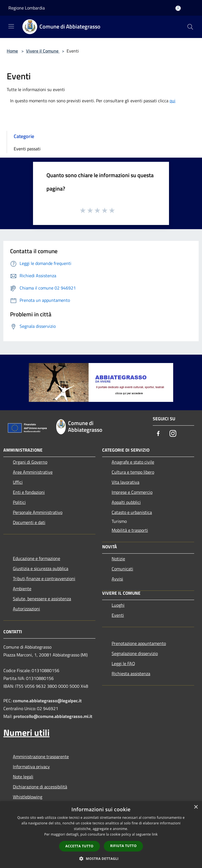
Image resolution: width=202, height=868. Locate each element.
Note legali (23, 777)
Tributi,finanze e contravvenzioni (44, 578)
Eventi (118, 615)
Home (12, 51)
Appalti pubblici (126, 502)
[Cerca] (190, 27)
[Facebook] (158, 434)
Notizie (118, 559)
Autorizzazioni (26, 609)
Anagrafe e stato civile (133, 462)
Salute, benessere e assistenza (42, 599)
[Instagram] (173, 434)
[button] (101, 858)
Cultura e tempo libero (133, 472)
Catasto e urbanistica (132, 512)
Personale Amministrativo (38, 512)
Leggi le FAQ (123, 663)
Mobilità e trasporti (130, 530)
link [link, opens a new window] (155, 834)
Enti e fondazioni (29, 492)
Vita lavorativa (125, 482)
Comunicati (122, 569)
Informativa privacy (31, 767)
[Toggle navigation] (11, 26)
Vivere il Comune (43, 51)
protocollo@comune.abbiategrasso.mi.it (53, 716)
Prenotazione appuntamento (139, 643)
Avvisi (117, 579)
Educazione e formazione (37, 558)
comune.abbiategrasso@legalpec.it (47, 701)
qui (172, 101)
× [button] (196, 807)
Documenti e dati (29, 522)
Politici (19, 502)
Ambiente (22, 589)
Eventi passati (27, 149)
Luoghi (118, 605)
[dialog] (101, 835)
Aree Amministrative (33, 472)
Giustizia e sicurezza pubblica (41, 568)
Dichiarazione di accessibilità (40, 787)
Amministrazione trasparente (41, 756)
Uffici (18, 482)
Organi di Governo (30, 462)
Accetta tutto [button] (79, 846)
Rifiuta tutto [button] (124, 846)
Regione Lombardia (27, 8)
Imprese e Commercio (132, 492)
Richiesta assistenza (131, 673)
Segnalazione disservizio (135, 653)
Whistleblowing (28, 797)
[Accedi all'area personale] (178, 8)
